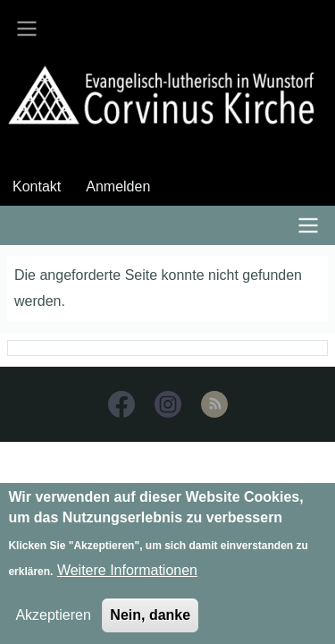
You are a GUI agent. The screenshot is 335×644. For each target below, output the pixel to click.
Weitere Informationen (127, 578)
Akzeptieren (53, 623)
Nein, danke (150, 623)
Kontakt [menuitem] (37, 186)
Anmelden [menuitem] (118, 186)
